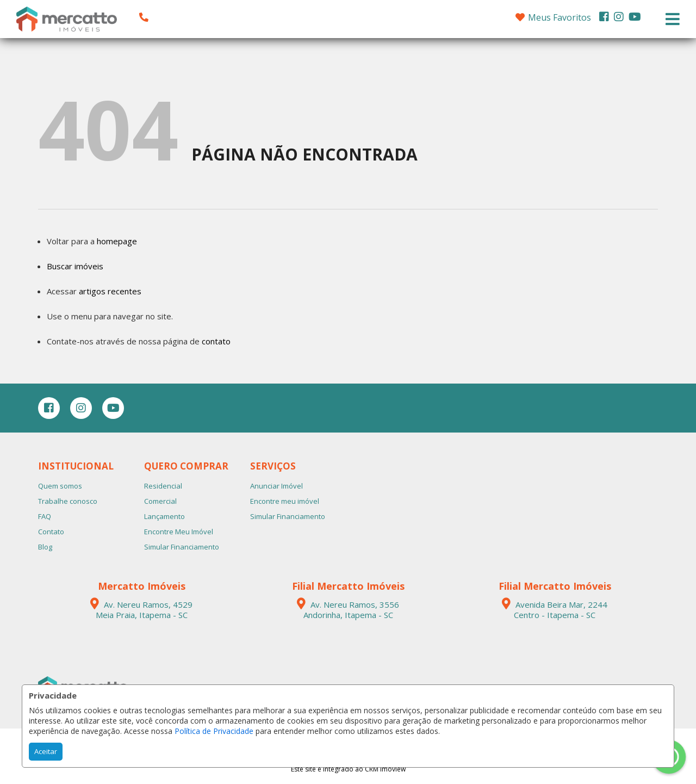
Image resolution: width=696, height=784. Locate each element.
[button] (213, 17)
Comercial (160, 501)
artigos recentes (110, 291)
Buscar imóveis (75, 266)
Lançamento (164, 516)
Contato (51, 532)
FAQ (45, 516)
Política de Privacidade (214, 731)
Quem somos (60, 486)
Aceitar (46, 751)
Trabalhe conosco (68, 501)
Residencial (163, 486)
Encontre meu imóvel (285, 501)
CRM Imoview (385, 769)
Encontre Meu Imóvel (179, 532)
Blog (45, 547)
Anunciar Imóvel (276, 486)
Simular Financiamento (182, 547)
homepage (117, 241)
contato (216, 341)
